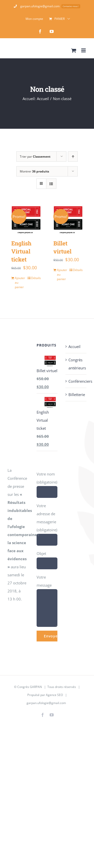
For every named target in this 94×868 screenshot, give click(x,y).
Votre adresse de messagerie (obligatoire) (47, 523)
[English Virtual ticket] (26, 219)
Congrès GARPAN (30, 687)
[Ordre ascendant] (73, 157)
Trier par (35, 157)
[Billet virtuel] (68, 219)
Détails (36, 278)
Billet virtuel (62, 247)
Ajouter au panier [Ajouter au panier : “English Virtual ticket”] (20, 283)
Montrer (34, 171)
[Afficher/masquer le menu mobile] (84, 50)
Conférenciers (76, 381)
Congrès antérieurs (76, 364)
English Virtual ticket (21, 251)
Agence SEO (54, 695)
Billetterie (76, 395)
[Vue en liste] (51, 184)
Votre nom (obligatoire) (47, 483)
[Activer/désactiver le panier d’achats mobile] (74, 50)
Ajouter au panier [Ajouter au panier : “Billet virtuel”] (62, 274)
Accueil (74, 346)
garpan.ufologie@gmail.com (46, 703)
